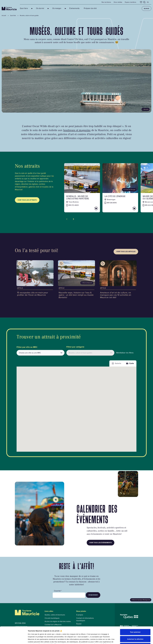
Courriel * (58, 591)
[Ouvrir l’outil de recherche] (144, 2)
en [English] (148, 2)
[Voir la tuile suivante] (73, 219)
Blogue (147, 9)
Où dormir (38, 8)
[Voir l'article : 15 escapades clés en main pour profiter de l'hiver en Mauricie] (35, 279)
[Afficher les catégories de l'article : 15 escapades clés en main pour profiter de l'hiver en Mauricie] (20, 264)
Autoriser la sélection (135, 623)
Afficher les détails (117, 640)
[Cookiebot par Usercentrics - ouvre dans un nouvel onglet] (14, 640)
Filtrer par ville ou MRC (27, 347)
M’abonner (93, 595)
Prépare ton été (83, 8)
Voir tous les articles (126, 251)
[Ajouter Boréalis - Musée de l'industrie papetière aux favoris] (90, 208)
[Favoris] (141, 2)
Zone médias (118, 2)
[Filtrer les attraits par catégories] (90, 353)
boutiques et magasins (77, 130)
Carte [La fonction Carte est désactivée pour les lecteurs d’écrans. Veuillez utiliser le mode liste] (130, 363)
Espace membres (131, 2)
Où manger (52, 8)
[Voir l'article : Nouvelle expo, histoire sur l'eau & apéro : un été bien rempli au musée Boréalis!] (77, 280)
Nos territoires (106, 2)
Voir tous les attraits (27, 200)
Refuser (135, 630)
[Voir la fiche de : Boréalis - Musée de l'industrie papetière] (82, 188)
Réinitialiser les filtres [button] (125, 353)
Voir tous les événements (101, 543)
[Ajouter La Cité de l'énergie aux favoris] (128, 208)
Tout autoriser (135, 616)
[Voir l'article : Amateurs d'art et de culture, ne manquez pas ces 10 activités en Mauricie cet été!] (118, 280)
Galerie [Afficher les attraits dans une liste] (117, 363)
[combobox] (41, 353)
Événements (67, 8)
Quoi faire (24, 8)
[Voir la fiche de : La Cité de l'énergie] (120, 188)
